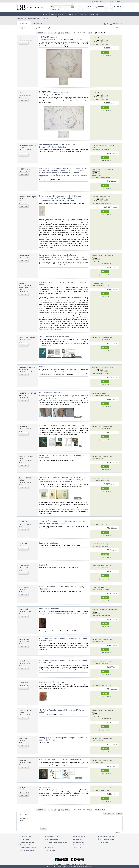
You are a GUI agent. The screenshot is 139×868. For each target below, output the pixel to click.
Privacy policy (76, 848)
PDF (107, 24)
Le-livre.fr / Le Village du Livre (100, 367)
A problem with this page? (80, 845)
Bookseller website (51, 839)
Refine (119, 28)
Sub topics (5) (38, 23)
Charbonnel (95, 393)
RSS (113, 24)
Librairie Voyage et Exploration (101, 478)
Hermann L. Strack (97, 337)
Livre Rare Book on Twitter (106, 837)
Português (67, 865)
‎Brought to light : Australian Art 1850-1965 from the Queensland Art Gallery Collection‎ (60, 146)
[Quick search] (61, 7)
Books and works (57, 14)
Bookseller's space (115, 1)
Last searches (23, 814)
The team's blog (77, 839)
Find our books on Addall (26, 850)
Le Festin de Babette (98, 788)
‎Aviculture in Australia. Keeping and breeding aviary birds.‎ (62, 426)
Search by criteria (56, 9)
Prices (49, 845)
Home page (45, 14)
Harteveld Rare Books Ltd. (99, 169)
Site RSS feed (103, 842)
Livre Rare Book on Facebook (107, 839)
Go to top (119, 832)
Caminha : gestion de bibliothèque (57, 842)
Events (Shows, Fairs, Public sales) (29, 845)
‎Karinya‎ (42, 366)
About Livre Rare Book (80, 837)
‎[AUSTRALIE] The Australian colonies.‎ (54, 92)
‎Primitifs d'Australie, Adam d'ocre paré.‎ (55, 682)
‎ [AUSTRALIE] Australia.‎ (48, 37)
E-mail (120, 24)
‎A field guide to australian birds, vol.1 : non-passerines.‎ (61, 759)
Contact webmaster (78, 842)
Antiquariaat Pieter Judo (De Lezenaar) (103, 146)
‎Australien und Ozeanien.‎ (49, 608)
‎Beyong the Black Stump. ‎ (49, 543)
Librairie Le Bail (96, 38)
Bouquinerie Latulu (97, 683)
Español (84, 865)
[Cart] (88, 7)
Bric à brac (50, 848)
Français (60, 865)
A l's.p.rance (95, 283)
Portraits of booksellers (27, 842)
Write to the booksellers (98, 1)
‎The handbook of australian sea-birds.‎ (54, 337)
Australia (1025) (24, 23)
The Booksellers (71, 14)
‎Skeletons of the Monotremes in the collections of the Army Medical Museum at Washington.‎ (62, 522)
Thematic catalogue (33, 18)
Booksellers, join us (51, 837)
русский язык (76, 865)
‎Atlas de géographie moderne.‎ (51, 392)
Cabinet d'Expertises (98, 544)
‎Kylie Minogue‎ (45, 787)
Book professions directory (89, 14)
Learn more (88, 866)
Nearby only (52, 28)
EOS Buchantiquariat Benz (99, 609)
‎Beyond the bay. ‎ (46, 565)
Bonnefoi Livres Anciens (99, 197)
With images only (42, 28)
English (54, 865)
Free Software (51, 850)
